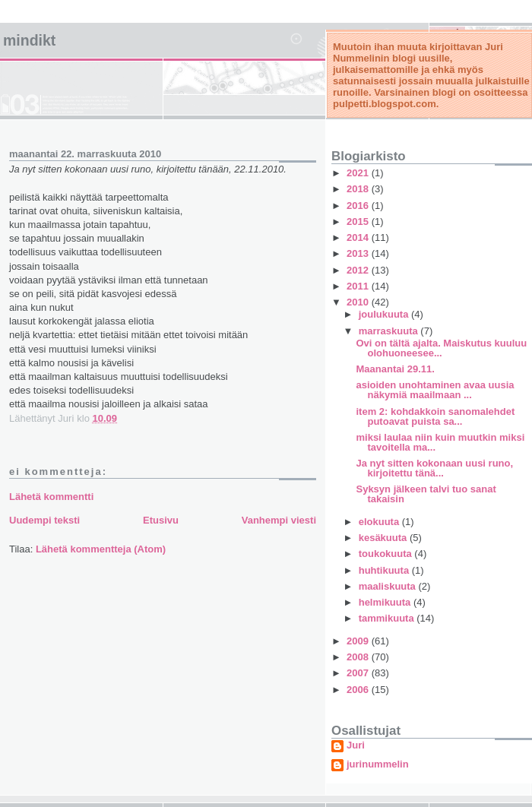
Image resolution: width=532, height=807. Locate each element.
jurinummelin (378, 764)
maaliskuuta (389, 586)
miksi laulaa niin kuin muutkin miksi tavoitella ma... (440, 442)
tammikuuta (388, 618)
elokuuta (380, 522)
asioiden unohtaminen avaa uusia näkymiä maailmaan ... (435, 390)
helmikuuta (386, 602)
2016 (359, 206)
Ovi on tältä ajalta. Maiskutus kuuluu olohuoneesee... (441, 348)
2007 (359, 673)
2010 (359, 302)
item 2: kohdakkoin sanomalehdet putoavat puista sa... (435, 416)
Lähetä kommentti (51, 497)
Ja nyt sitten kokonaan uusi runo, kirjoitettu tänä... (434, 468)
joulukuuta (385, 314)
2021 (359, 173)
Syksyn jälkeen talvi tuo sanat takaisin (426, 494)
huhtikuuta (385, 570)
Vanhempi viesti (279, 520)
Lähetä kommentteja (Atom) (101, 549)
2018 (359, 189)
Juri (356, 745)
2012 (359, 270)
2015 (359, 222)
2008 (359, 657)
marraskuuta (390, 331)
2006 (359, 690)
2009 (359, 641)
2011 (359, 286)
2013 (359, 253)
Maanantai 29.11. (395, 369)
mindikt (29, 40)
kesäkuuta (384, 538)
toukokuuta (387, 554)
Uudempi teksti (44, 520)
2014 (359, 237)
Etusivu (161, 520)
